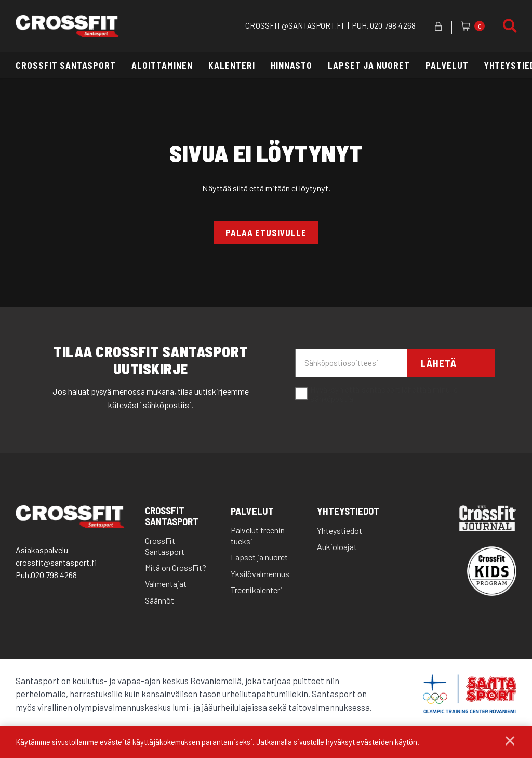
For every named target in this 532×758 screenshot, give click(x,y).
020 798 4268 (393, 25)
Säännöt (159, 601)
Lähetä (440, 364)
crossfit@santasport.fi (56, 563)
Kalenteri (232, 65)
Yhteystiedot (348, 512)
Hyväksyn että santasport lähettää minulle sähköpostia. (376, 395)
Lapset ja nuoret (369, 65)
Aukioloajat (337, 548)
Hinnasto (291, 65)
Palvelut (447, 65)
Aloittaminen (162, 65)
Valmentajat (166, 585)
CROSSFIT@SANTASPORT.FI (294, 25)
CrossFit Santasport (66, 65)
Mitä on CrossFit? (176, 568)
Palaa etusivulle (266, 233)
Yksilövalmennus (260, 574)
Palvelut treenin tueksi (258, 537)
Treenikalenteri (256, 591)
